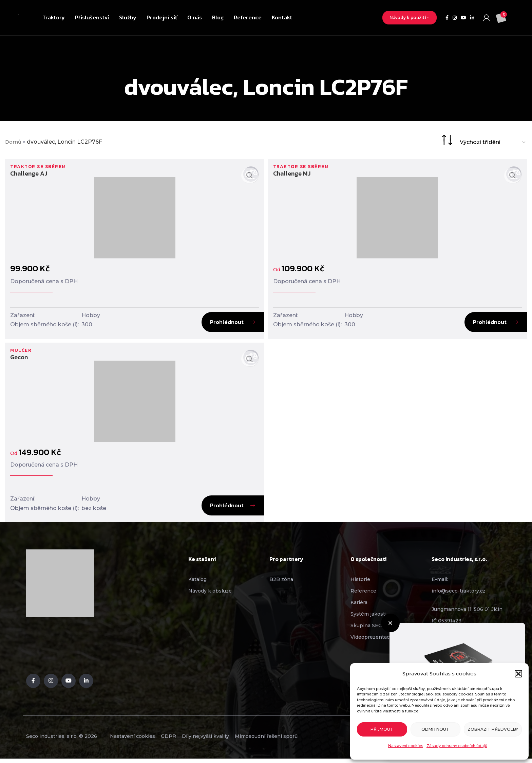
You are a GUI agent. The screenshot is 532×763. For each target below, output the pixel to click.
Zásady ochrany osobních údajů (457, 746)
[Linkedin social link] (472, 18)
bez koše (94, 512)
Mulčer (22, 354)
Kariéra (359, 606)
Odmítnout (435, 729)
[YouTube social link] (463, 18)
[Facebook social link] (447, 18)
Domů (14, 142)
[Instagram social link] (455, 18)
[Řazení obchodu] (493, 142)
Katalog (197, 583)
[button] (518, 674)
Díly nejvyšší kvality (225, 740)
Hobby (91, 316)
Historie (360, 583)
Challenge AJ (29, 174)
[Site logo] (18, 18)
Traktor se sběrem (40, 167)
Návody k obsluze (210, 595)
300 (87, 325)
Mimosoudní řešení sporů (294, 740)
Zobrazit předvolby (493, 729)
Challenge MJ (293, 174)
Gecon (19, 360)
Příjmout (382, 729)
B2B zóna (281, 583)
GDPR (180, 740)
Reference (363, 595)
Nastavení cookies (406, 746)
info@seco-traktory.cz (459, 595)
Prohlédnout (225, 322)
